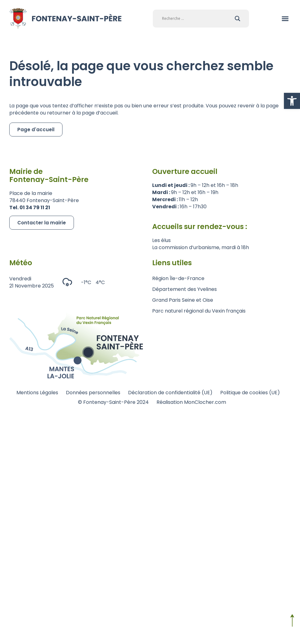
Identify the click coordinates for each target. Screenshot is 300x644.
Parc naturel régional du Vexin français (199, 311)
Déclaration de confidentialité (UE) (170, 393)
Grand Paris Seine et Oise (183, 300)
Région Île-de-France (178, 278)
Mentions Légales (37, 393)
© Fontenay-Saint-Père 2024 (113, 402)
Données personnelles (93, 393)
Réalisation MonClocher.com (191, 402)
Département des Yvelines (184, 289)
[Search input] (197, 19)
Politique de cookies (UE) (250, 393)
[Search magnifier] (238, 19)
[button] (292, 101)
